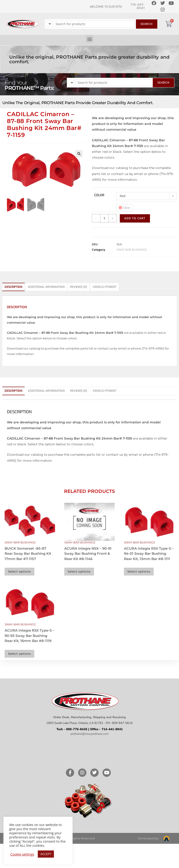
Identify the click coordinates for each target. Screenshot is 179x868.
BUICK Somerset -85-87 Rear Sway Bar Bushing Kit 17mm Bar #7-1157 (28, 554)
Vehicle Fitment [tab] (104, 287)
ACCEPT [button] (46, 854)
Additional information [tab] (46, 287)
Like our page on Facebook (87, 745)
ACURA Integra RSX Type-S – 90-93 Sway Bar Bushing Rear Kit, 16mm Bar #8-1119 (29, 636)
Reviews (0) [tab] (79, 287)
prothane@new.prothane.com (90, 734)
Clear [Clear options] (127, 208)
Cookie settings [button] (22, 854)
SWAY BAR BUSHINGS (132, 250)
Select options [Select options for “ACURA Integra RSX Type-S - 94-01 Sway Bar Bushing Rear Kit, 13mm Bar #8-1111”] (139, 571)
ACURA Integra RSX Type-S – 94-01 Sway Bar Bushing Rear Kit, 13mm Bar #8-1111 (149, 554)
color (99, 195)
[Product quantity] (104, 218)
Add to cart (135, 218)
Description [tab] (13, 287)
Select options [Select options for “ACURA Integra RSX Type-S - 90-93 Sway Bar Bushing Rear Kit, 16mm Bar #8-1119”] (19, 654)
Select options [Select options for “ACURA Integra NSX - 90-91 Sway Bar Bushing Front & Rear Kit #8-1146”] (79, 571)
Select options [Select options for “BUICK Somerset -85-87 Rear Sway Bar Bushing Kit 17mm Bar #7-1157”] (19, 571)
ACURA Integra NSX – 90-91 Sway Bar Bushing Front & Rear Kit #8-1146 (88, 554)
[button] (89, 39)
